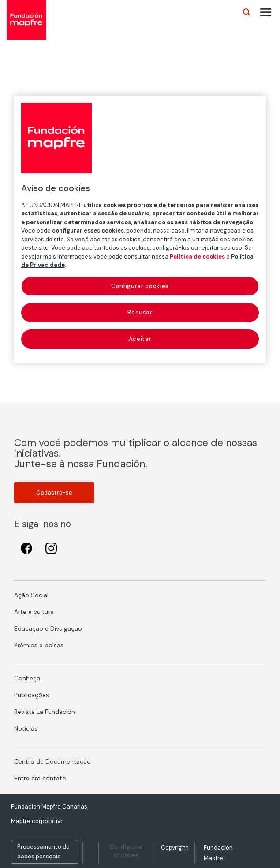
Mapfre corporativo (37, 821)
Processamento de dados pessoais (43, 851)
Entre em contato (40, 778)
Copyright (174, 848)
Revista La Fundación (45, 712)
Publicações (32, 695)
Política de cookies (197, 257)
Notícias (26, 728)
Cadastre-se (54, 493)
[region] (140, 229)
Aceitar (140, 339)
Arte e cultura (34, 612)
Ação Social (31, 595)
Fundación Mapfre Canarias (49, 807)
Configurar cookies (127, 851)
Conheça (27, 678)
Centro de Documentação (52, 761)
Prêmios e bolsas (39, 645)
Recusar (140, 312)
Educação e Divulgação (48, 628)
